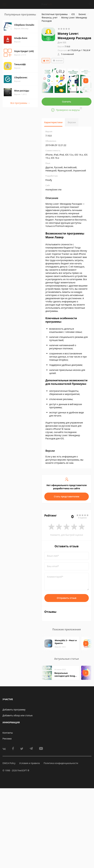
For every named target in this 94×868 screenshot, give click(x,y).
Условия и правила (29, 763)
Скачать (67, 102)
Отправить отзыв (67, 598)
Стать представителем (67, 496)
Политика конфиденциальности (61, 763)
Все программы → (20, 103)
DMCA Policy (9, 763)
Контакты (8, 733)
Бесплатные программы (55, 14)
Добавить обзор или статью (18, 715)
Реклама (7, 739)
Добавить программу (14, 710)
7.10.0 (64, 47)
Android (58, 61)
